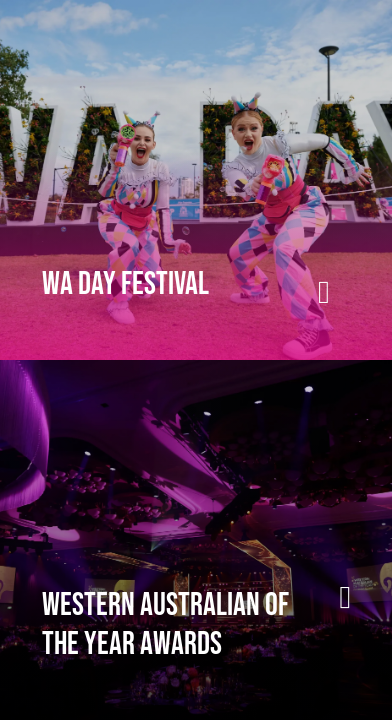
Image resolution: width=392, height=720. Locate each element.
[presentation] (196, 180)
